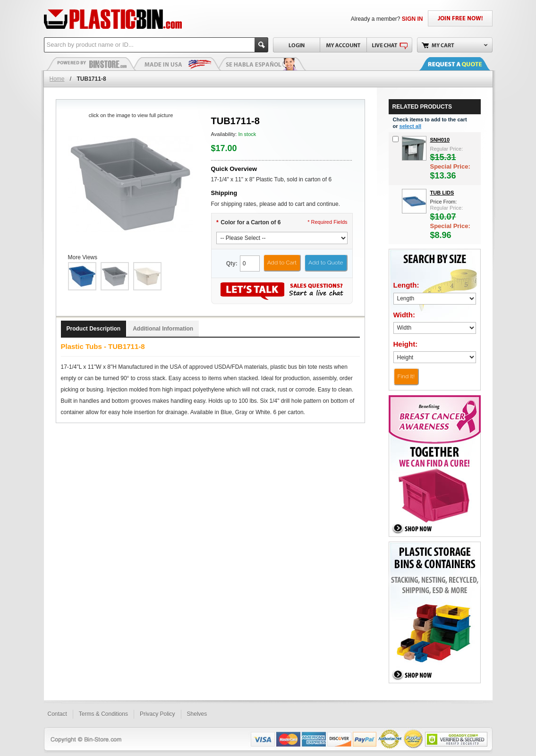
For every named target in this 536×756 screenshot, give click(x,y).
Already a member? (387, 19)
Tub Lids (442, 193)
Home (57, 79)
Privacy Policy (157, 714)
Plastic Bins (91, 64)
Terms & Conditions (103, 714)
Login (296, 45)
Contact (57, 714)
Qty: (232, 263)
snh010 (440, 140)
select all (410, 126)
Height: (406, 344)
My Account (343, 45)
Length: (406, 285)
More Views (83, 257)
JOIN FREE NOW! (460, 18)
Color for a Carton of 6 (249, 222)
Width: (404, 315)
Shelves (197, 714)
